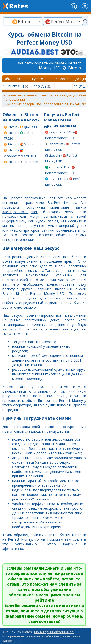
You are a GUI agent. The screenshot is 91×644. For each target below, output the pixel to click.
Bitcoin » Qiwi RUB (20, 127)
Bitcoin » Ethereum (21, 162)
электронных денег (20, 212)
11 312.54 (82, 86)
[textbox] (23, 21)
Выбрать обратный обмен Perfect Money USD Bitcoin (49, 65)
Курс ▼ (38, 79)
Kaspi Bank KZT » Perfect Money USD (61, 135)
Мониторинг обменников (54, 632)
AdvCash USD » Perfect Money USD (60, 170)
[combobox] (23, 21)
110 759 (42, 86)
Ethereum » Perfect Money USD (63, 147)
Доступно (81, 79)
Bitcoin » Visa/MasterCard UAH (20, 153)
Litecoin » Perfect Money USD (61, 158)
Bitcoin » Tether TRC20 (19, 136)
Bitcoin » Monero (20, 144)
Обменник (12, 79)
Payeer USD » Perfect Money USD (64, 182)
